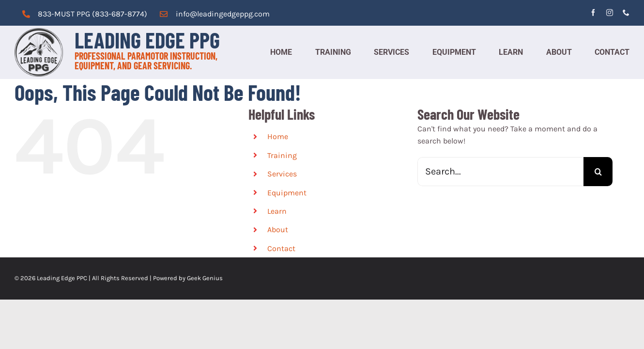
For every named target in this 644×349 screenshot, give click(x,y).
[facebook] (593, 13)
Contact (281, 248)
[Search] (598, 172)
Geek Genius (205, 278)
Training (282, 155)
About (278, 230)
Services (282, 174)
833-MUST (56, 14)
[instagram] (610, 13)
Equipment (287, 193)
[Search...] (500, 172)
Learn (277, 211)
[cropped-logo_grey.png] (39, 32)
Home (278, 136)
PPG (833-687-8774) (111, 14)
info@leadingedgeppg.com (223, 14)
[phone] (626, 13)
